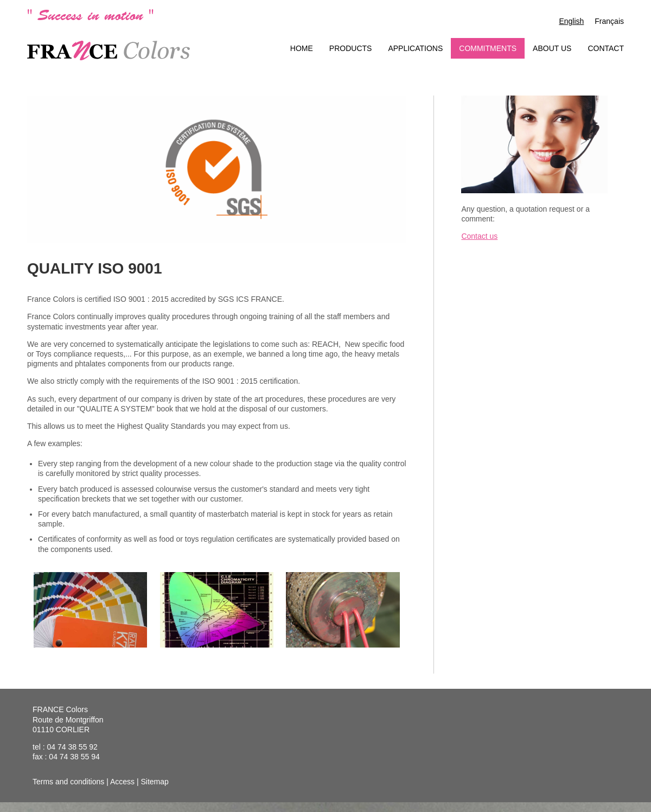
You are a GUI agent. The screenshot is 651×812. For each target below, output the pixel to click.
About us (552, 48)
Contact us (479, 236)
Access (122, 782)
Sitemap (155, 782)
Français (609, 21)
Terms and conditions (68, 782)
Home (302, 48)
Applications (415, 48)
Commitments (488, 48)
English (571, 21)
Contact (606, 48)
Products (351, 48)
